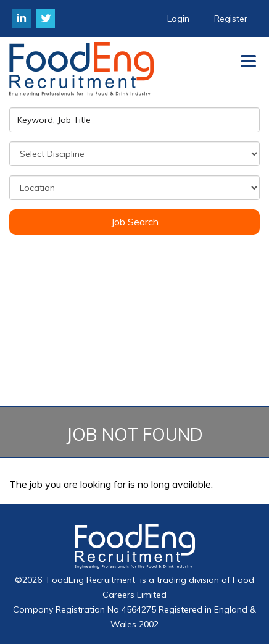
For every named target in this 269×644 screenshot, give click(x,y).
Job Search (135, 222)
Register (231, 19)
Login (178, 19)
